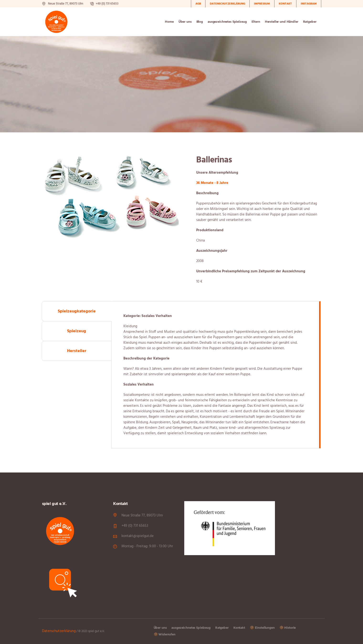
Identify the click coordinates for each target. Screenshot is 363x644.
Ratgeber (222, 628)
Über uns (160, 628)
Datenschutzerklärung (59, 631)
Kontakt (239, 628)
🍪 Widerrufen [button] (165, 635)
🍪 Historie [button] (288, 628)
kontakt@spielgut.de (138, 536)
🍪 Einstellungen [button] (262, 628)
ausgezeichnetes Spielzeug (191, 628)
